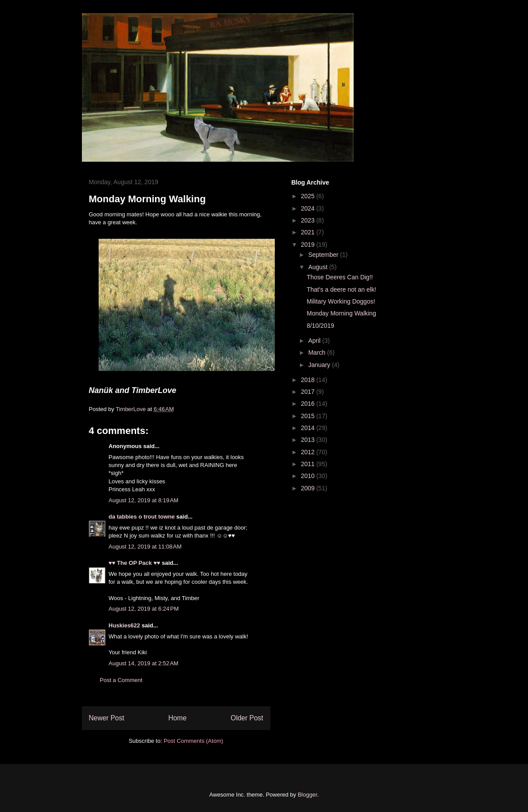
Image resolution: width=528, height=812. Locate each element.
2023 (308, 220)
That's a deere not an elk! (341, 289)
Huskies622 (125, 625)
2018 (308, 380)
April (315, 341)
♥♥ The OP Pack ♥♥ (135, 563)
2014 (308, 428)
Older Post (247, 718)
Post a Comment (121, 680)
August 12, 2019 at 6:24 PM (144, 609)
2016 (308, 404)
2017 (308, 392)
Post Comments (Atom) (194, 741)
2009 (308, 488)
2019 (308, 245)
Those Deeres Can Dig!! (340, 277)
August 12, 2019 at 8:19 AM (144, 500)
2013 (308, 440)
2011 (308, 464)
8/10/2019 (320, 326)
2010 (308, 476)
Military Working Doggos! (341, 301)
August (319, 267)
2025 (308, 196)
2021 (308, 232)
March (318, 352)
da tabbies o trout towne (142, 517)
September (324, 255)
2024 (308, 208)
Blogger (307, 795)
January (320, 365)
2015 (308, 416)
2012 (308, 452)
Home (177, 718)
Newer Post (107, 718)
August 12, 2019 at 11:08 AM (145, 547)
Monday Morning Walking (341, 313)
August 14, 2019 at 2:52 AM (144, 663)
